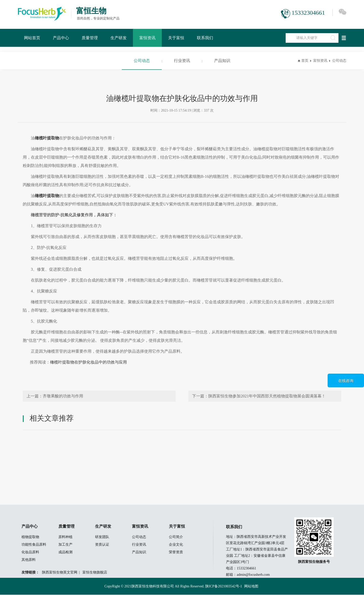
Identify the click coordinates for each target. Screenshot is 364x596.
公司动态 (142, 61)
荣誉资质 (176, 553)
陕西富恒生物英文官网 (60, 574)
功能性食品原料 (34, 546)
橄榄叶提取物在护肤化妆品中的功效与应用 (88, 362)
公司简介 (176, 538)
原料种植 (65, 538)
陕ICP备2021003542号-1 (224, 588)
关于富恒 (176, 38)
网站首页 (32, 38)
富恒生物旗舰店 (95, 574)
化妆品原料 (30, 553)
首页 (305, 61)
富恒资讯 (147, 38)
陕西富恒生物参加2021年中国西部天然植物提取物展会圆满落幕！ (267, 396)
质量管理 (90, 38)
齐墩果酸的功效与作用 (63, 396)
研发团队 (102, 538)
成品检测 (65, 553)
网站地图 (251, 588)
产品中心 (61, 38)
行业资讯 (182, 61)
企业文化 (176, 546)
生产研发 (119, 38)
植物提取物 (30, 538)
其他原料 (29, 561)
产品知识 (222, 61)
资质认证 (102, 546)
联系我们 (205, 38)
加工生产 (65, 546)
